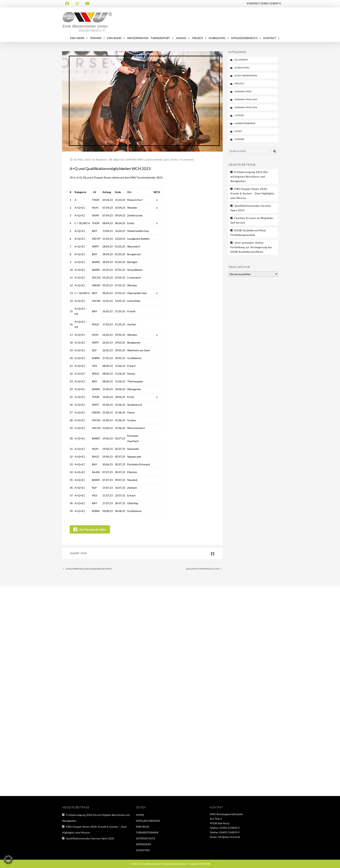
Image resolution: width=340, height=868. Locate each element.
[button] (8, 860)
